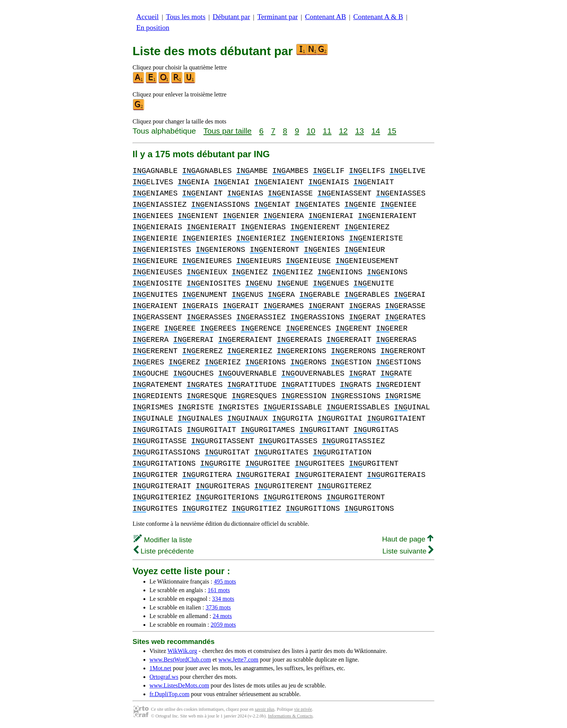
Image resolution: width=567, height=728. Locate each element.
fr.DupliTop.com (169, 694)
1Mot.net (160, 668)
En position (153, 28)
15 (392, 131)
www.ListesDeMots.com (179, 685)
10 (311, 131)
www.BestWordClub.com (180, 660)
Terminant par (277, 17)
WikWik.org (182, 651)
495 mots (225, 581)
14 (376, 131)
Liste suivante (408, 551)
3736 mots (218, 607)
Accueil (148, 17)
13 (360, 131)
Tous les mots (186, 17)
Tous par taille (228, 131)
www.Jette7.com (238, 660)
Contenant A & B (378, 17)
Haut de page (408, 539)
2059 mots (223, 625)
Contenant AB (325, 17)
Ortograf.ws (164, 677)
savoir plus (265, 709)
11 (327, 131)
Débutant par (231, 17)
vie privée (303, 709)
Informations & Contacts (290, 716)
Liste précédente (164, 551)
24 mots (222, 616)
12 (343, 131)
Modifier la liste (163, 540)
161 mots (219, 590)
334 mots (223, 599)
